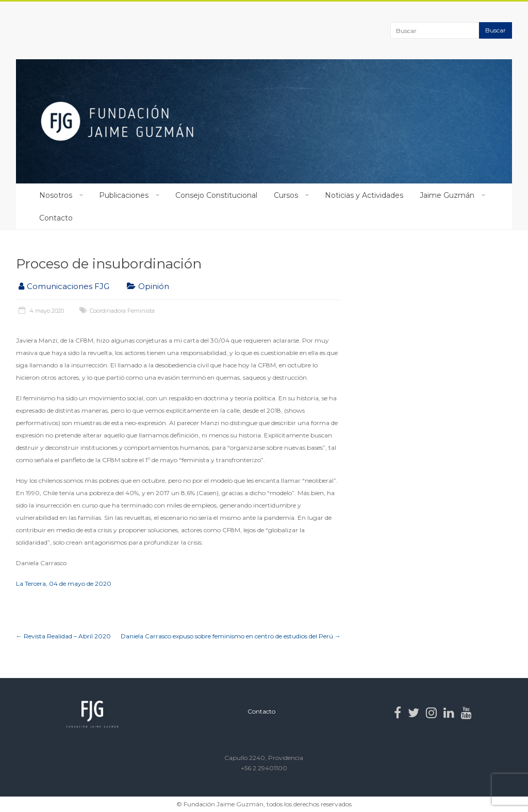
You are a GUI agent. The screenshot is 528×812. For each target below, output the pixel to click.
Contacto (56, 218)
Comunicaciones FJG (68, 286)
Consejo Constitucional (216, 195)
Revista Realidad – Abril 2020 (63, 636)
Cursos (286, 195)
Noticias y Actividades (364, 195)
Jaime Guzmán (447, 195)
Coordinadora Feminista (122, 311)
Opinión (154, 286)
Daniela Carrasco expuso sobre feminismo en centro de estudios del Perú (231, 636)
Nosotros (56, 195)
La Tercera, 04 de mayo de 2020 (64, 583)
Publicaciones (124, 195)
